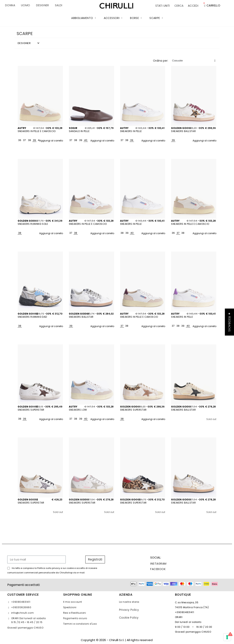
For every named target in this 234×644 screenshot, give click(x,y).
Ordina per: (161, 61)
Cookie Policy (129, 618)
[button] (179, 6)
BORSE (136, 18)
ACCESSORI (113, 18)
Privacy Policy (129, 610)
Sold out (211, 419)
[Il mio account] (193, 6)
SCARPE (156, 18)
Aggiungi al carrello (51, 141)
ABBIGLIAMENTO (83, 18)
